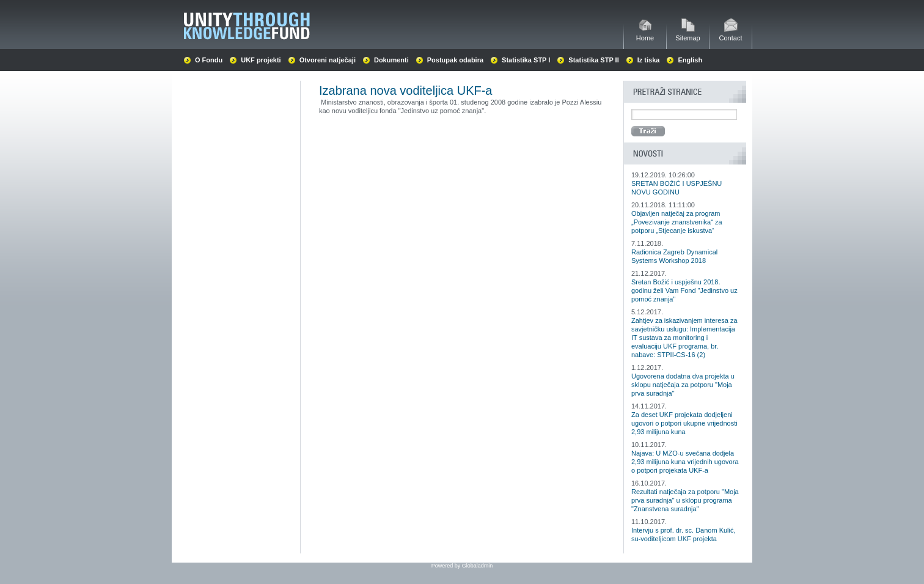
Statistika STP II (593, 60)
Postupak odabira (455, 60)
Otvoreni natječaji (328, 60)
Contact (731, 35)
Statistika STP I (526, 60)
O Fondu (209, 60)
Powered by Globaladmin (462, 566)
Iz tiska (649, 60)
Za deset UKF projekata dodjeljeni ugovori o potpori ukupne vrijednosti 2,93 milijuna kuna (684, 423)
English (690, 60)
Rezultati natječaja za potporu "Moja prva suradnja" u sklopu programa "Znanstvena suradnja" (685, 500)
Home (645, 35)
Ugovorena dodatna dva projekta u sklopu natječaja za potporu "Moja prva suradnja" (683, 385)
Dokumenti (391, 60)
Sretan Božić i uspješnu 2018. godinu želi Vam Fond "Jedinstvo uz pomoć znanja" (684, 290)
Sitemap (687, 35)
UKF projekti (261, 60)
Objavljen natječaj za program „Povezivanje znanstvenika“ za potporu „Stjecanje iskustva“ (677, 222)
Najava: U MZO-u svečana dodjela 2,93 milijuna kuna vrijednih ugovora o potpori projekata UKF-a (685, 462)
